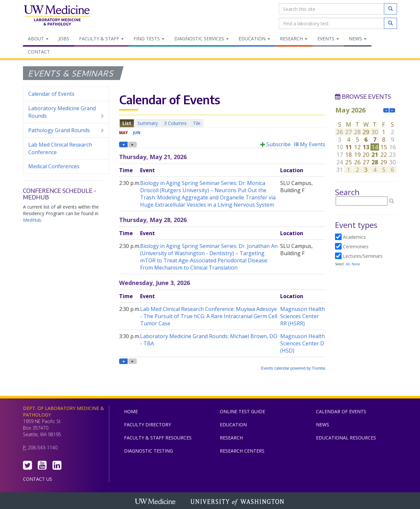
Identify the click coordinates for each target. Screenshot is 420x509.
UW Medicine (156, 502)
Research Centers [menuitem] (242, 451)
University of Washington (238, 502)
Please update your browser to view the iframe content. (222, 123)
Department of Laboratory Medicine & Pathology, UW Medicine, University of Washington (57, 16)
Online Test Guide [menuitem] (242, 411)
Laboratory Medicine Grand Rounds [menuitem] (66, 112)
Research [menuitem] (294, 39)
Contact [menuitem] (39, 52)
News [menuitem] (358, 39)
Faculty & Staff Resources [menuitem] (158, 438)
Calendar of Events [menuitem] (51, 94)
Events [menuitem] (328, 39)
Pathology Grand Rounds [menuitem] (66, 130)
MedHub (32, 220)
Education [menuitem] (254, 39)
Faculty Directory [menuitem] (147, 425)
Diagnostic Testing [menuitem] (148, 451)
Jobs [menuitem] (64, 39)
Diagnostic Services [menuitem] (201, 39)
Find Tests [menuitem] (149, 39)
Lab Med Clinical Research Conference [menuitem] (60, 148)
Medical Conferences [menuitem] (54, 166)
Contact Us (38, 479)
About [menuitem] (38, 39)
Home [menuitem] (131, 411)
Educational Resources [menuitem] (346, 438)
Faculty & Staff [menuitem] (101, 39)
